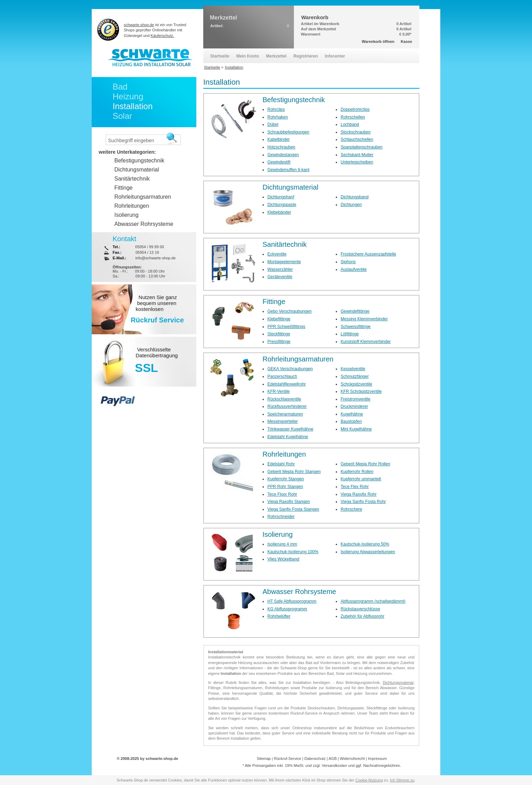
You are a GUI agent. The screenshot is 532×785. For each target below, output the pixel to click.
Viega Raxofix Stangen (289, 502)
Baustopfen (351, 421)
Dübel (273, 124)
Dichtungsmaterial (290, 187)
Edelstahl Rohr (281, 464)
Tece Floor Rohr (282, 494)
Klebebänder (279, 212)
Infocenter (335, 56)
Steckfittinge (279, 334)
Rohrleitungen (284, 454)
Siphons (348, 262)
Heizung (128, 96)
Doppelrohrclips (355, 109)
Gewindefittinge (355, 311)
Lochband (350, 124)
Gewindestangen (283, 155)
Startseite (220, 56)
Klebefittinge (279, 319)
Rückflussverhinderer (287, 406)
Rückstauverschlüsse (360, 609)
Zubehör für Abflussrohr (362, 616)
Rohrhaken (278, 117)
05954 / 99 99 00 (150, 247)
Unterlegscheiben (357, 162)
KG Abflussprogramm (287, 609)
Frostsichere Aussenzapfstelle (368, 254)
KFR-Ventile (279, 391)
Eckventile (277, 254)
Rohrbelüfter (279, 616)
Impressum (377, 759)
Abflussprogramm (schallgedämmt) (373, 601)
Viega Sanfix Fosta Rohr (363, 502)
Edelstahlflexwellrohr (287, 384)
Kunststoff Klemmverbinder (366, 342)
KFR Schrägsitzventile (361, 391)
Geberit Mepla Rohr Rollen (365, 464)
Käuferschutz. (162, 36)
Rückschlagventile (284, 399)
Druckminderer (354, 406)
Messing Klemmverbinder (364, 319)
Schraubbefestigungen (288, 132)
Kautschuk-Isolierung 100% (293, 552)
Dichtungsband (355, 197)
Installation (133, 106)
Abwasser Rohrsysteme (299, 592)
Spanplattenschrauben (362, 147)
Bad (120, 87)
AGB (332, 759)
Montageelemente (284, 262)
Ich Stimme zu (402, 780)
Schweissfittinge (356, 327)
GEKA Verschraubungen (290, 369)
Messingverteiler (283, 421)
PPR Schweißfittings (286, 327)
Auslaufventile (354, 269)
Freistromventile (355, 399)
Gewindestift (279, 162)
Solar (122, 116)
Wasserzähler (280, 269)
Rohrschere (351, 509)
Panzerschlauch (282, 376)
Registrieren (306, 56)
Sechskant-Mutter (357, 155)
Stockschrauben (356, 132)
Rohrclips (276, 109)
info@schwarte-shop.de (155, 258)
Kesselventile (353, 369)
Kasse (406, 41)
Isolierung (278, 534)
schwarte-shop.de (139, 25)
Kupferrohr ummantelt (361, 479)
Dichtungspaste (282, 205)
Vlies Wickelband (283, 559)
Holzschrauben (281, 147)
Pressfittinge (279, 342)
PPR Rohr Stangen (285, 487)
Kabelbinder (279, 139)
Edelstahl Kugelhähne (288, 437)
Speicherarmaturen (285, 414)
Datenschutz (315, 759)
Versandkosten (335, 765)
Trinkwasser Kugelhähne (290, 429)
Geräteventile (280, 277)
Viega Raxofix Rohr (359, 494)
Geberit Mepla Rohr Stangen (294, 472)
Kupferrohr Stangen (286, 479)
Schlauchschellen (357, 139)
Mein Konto (248, 56)
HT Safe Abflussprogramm (292, 601)
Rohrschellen (353, 117)
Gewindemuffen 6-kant (288, 170)
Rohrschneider (281, 517)
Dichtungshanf (281, 197)
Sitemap (264, 759)
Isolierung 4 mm (282, 544)
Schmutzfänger (355, 376)
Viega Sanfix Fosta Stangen (293, 509)
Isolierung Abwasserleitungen (368, 552)
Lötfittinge (350, 334)
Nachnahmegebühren (382, 765)
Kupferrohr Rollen (357, 472)
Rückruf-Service (288, 759)
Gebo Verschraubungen (290, 311)
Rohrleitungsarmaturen (298, 359)
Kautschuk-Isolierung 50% (365, 544)
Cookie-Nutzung (369, 780)
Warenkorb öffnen (378, 41)
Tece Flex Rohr (355, 487)
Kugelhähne (352, 414)
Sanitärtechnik (285, 244)
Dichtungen (351, 205)
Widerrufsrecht (352, 759)
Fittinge (274, 302)
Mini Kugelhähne (356, 429)
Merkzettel (276, 56)
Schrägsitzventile (356, 384)
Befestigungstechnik (294, 100)
